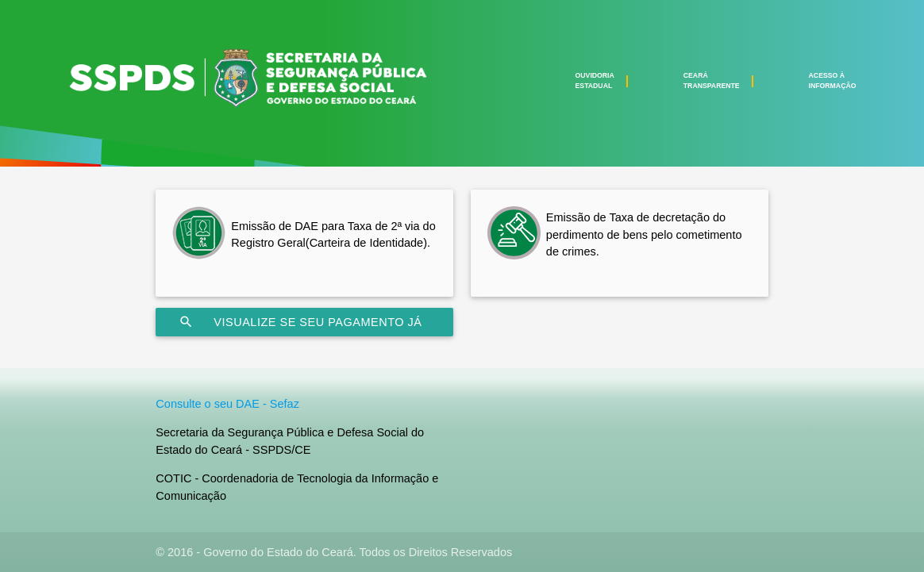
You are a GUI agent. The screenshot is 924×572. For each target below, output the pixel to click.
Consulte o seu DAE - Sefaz (227, 404)
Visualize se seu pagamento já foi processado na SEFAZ (300, 322)
